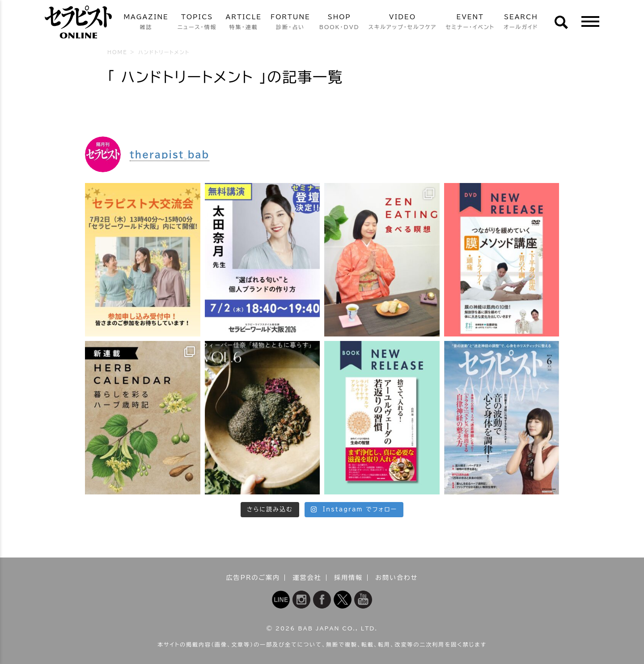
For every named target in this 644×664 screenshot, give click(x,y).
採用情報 (348, 578)
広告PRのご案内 (253, 578)
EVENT (470, 23)
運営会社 (307, 578)
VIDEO (403, 23)
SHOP (339, 23)
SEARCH (521, 23)
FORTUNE (290, 23)
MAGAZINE (146, 23)
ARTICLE (244, 23)
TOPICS (197, 23)
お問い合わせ (396, 578)
